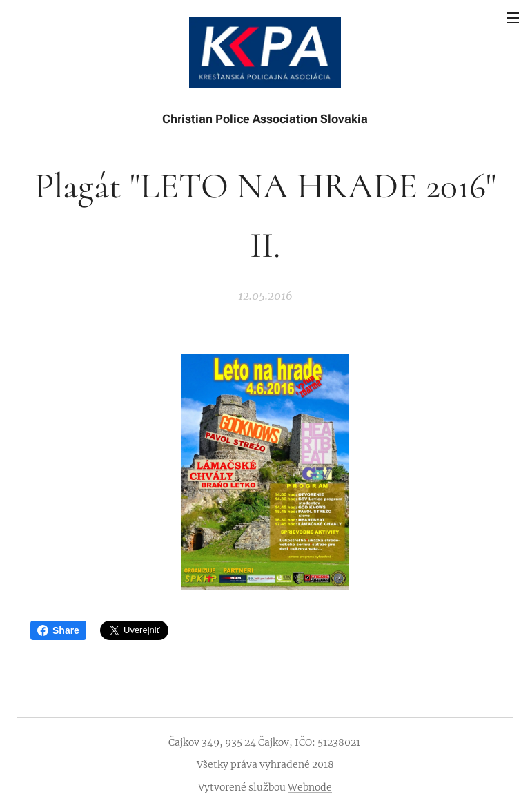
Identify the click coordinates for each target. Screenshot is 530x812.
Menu (513, 18)
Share (58, 630)
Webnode (310, 787)
